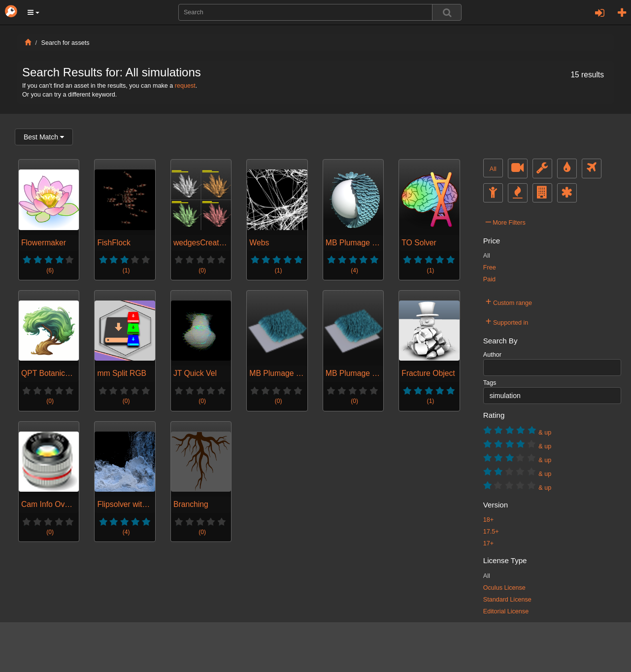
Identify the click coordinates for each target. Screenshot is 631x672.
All (493, 169)
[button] (33, 12)
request (185, 86)
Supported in (507, 321)
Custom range (509, 302)
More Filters (506, 221)
